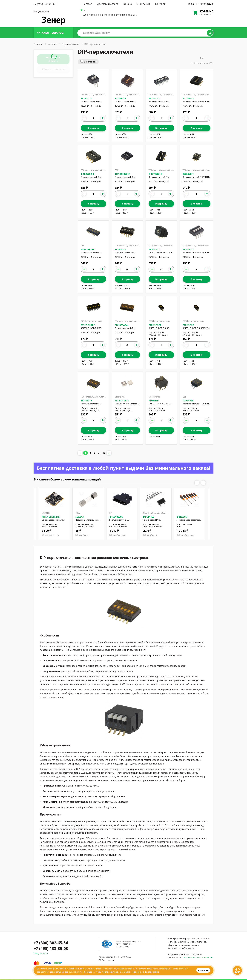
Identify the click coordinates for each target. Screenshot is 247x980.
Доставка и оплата (108, 4)
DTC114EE (149, 517)
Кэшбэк (128, 4)
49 (104, 453)
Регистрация (206, 4)
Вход (191, 4)
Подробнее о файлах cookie (145, 972)
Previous (197, 483)
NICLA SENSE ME (51, 517)
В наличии (90, 62)
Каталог (87, 4)
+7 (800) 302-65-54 (51, 943)
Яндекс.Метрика (85, 969)
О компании (143, 4)
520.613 (80, 517)
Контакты (161, 4)
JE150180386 (116, 517)
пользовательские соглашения (198, 958)
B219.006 (182, 517)
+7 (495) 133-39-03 (44, 4)
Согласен (203, 970)
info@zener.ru (41, 11)
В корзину (93, 128)
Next (203, 483)
